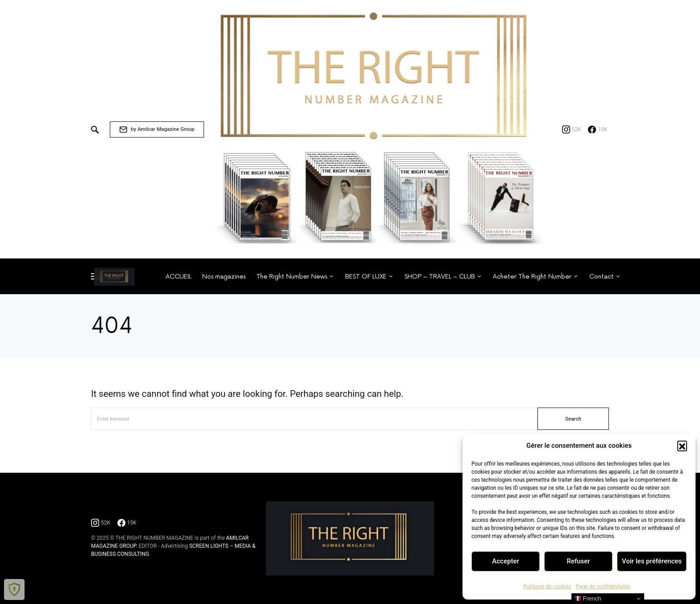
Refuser (578, 561)
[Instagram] (572, 129)
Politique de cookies (547, 587)
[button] (682, 446)
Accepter (505, 561)
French (588, 599)
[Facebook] (598, 129)
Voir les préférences (652, 561)
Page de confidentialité (603, 587)
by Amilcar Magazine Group (157, 129)
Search (573, 419)
